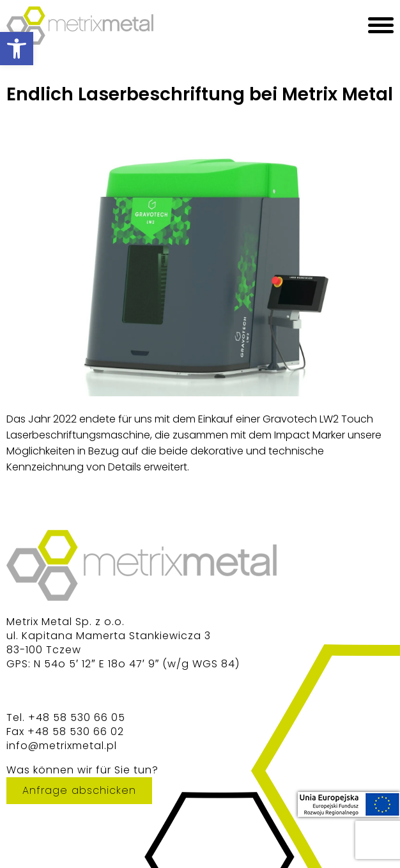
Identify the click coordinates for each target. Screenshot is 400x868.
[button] (17, 49)
